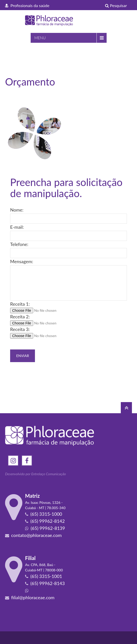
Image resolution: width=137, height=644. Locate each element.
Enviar (23, 356)
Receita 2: (20, 317)
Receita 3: (20, 329)
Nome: (17, 210)
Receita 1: (20, 304)
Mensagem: (22, 261)
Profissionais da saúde (27, 5)
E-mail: (17, 227)
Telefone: (19, 244)
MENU (40, 38)
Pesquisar (116, 5)
